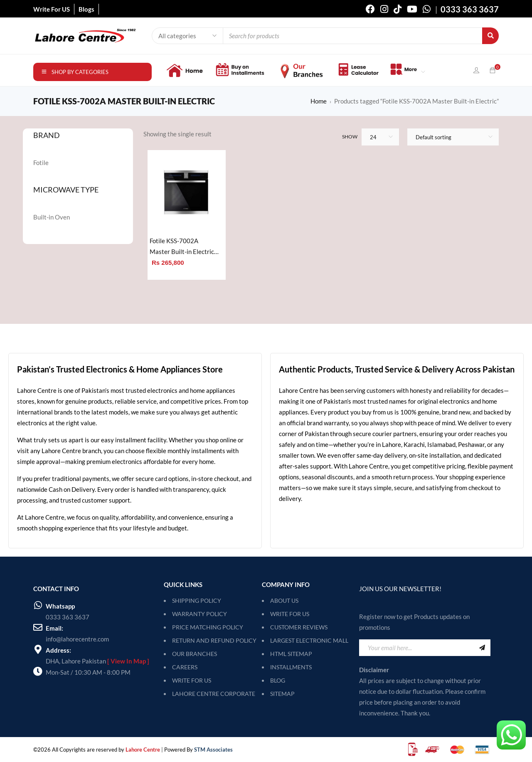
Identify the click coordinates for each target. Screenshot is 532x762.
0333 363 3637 (68, 617)
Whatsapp (60, 606)
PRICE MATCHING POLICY (208, 627)
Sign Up (482, 648)
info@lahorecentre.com (77, 639)
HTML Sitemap (291, 654)
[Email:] (38, 627)
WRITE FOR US (192, 680)
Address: (58, 650)
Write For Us (290, 614)
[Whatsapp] (38, 605)
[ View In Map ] (128, 661)
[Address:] (38, 649)
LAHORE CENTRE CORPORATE (214, 694)
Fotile (41, 163)
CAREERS (185, 667)
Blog (278, 680)
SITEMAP (282, 694)
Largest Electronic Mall (309, 640)
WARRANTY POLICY (199, 614)
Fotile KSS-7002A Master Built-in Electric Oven (182, 247)
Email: (54, 628)
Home (319, 101)
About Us (284, 600)
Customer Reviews (299, 627)
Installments (291, 667)
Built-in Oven (52, 217)
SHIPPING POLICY (197, 600)
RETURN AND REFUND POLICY (214, 640)
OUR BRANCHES (195, 654)
